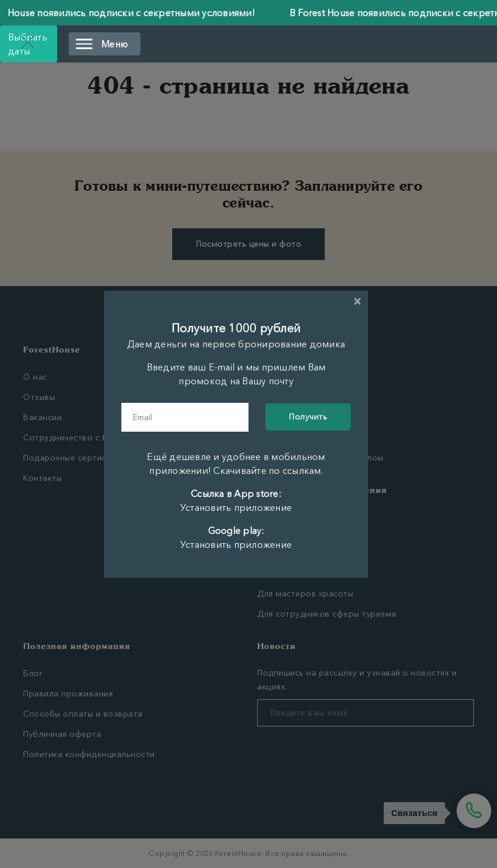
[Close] (357, 301)
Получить (308, 417)
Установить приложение (236, 507)
